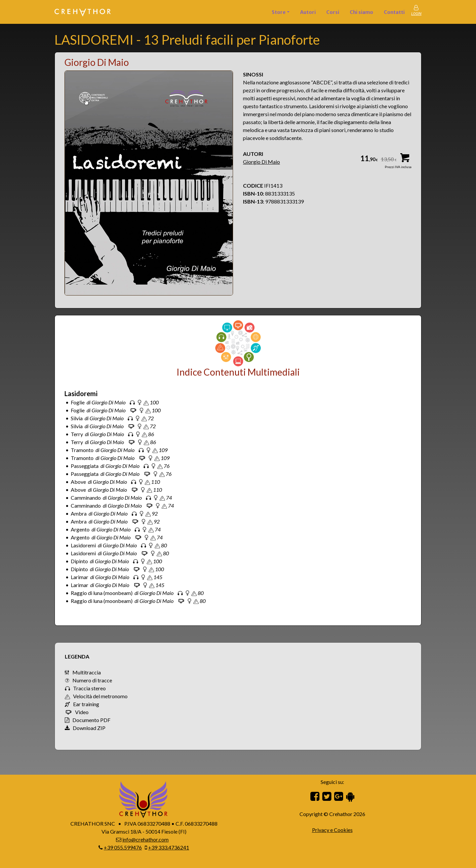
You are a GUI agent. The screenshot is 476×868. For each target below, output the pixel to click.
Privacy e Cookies (332, 830)
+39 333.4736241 (169, 847)
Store (279, 12)
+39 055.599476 (123, 847)
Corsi (333, 12)
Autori (308, 12)
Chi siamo (361, 12)
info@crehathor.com (145, 839)
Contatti (394, 12)
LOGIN (416, 14)
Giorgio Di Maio (261, 162)
